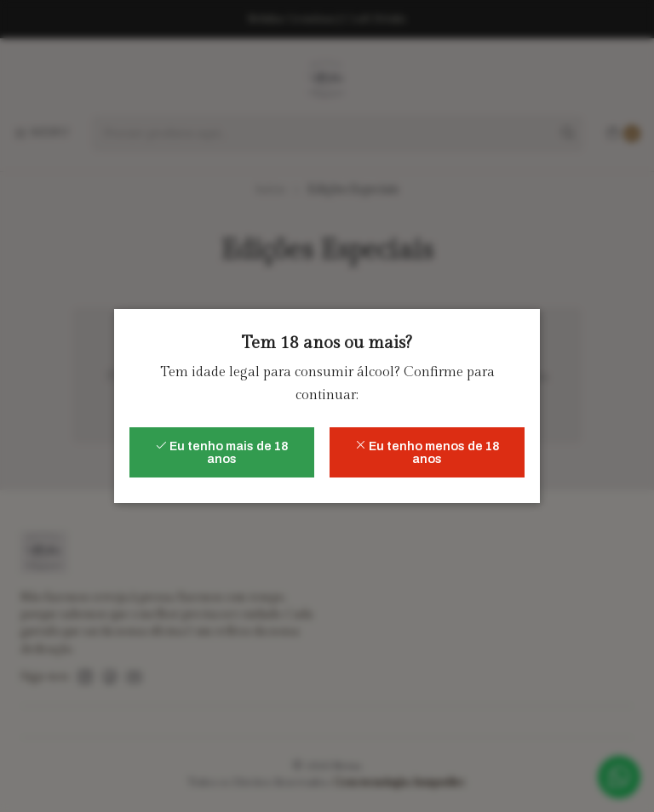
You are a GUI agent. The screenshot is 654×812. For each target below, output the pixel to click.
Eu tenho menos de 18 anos (427, 452)
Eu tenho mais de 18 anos (221, 452)
